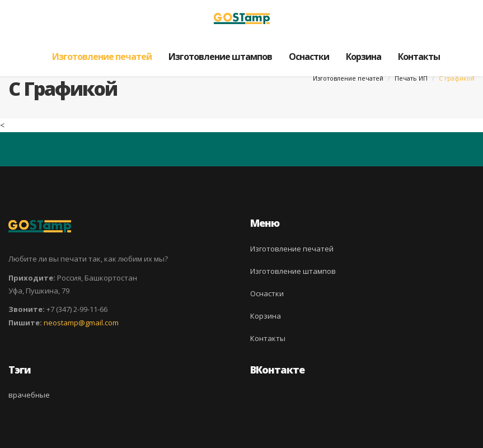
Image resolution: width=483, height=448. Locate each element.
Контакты (419, 57)
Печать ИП (411, 78)
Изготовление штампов (220, 57)
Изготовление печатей (102, 57)
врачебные (29, 395)
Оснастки (309, 57)
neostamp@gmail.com (81, 323)
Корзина (364, 57)
